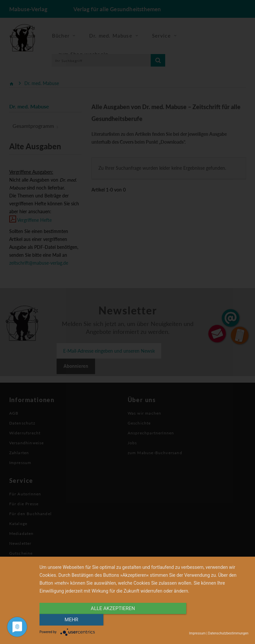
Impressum (197, 633)
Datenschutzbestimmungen (228, 633)
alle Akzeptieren (113, 620)
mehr (217, 620)
